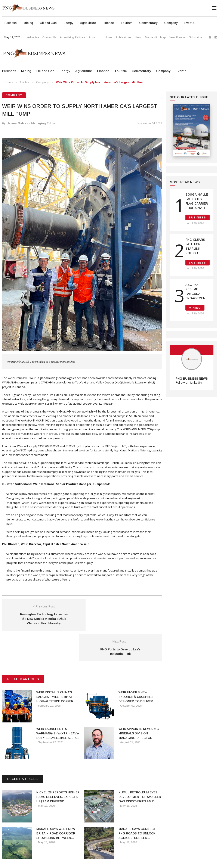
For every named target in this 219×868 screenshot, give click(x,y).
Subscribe (195, 37)
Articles (24, 82)
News (138, 37)
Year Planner (178, 37)
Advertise (33, 37)
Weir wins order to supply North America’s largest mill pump (101, 82)
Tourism (127, 23)
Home (109, 37)
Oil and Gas (48, 23)
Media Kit (151, 37)
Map (163, 37)
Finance (108, 23)
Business (10, 23)
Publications (124, 37)
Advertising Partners (73, 37)
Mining (28, 23)
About (92, 37)
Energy (68, 23)
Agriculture (88, 23)
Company (171, 23)
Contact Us (49, 37)
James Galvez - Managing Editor (32, 123)
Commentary (148, 23)
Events (189, 23)
